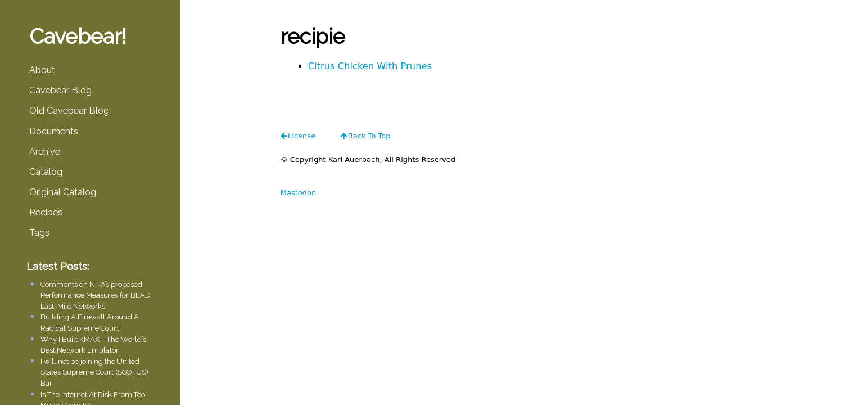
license (302, 136)
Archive (45, 152)
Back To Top (369, 136)
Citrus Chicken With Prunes (370, 66)
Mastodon (299, 193)
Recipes (46, 212)
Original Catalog (63, 192)
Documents (54, 131)
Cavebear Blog (60, 90)
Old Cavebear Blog (69, 111)
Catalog (46, 172)
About (42, 70)
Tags (39, 233)
